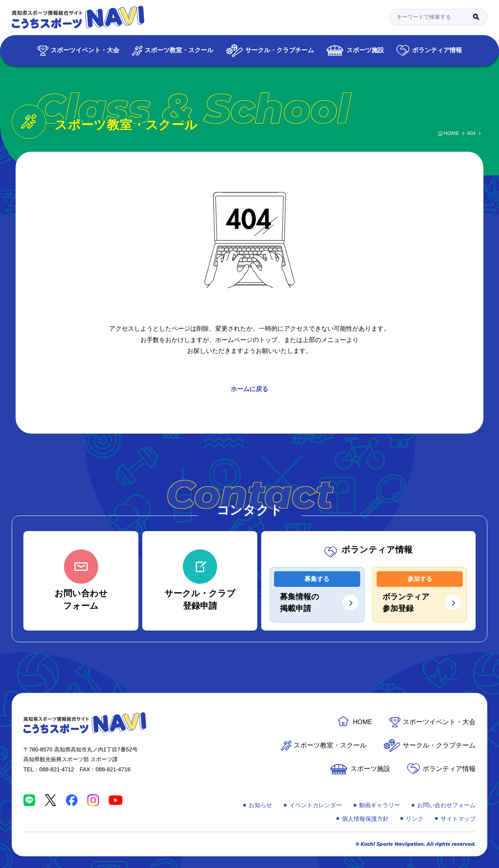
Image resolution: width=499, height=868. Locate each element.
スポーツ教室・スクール (179, 50)
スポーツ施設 (365, 50)
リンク (415, 819)
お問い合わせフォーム (446, 805)
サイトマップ (458, 819)
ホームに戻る (249, 389)
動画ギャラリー (380, 805)
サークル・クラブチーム (280, 50)
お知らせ (260, 805)
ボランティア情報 (437, 50)
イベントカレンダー (316, 805)
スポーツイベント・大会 (85, 50)
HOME (363, 722)
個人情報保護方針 (365, 819)
